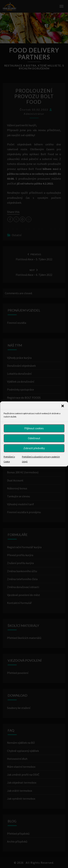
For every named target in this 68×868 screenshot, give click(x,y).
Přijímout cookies (34, 428)
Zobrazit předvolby (34, 448)
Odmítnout (34, 438)
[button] (63, 406)
